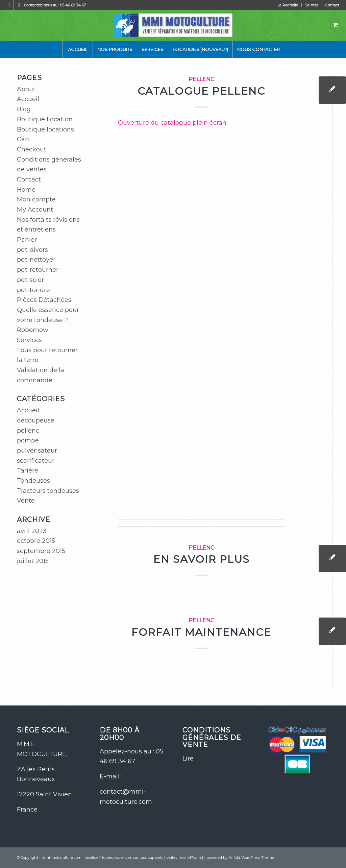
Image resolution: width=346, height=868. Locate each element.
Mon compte (36, 199)
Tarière (28, 471)
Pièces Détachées (44, 300)
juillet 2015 (33, 561)
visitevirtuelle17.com (184, 858)
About (26, 89)
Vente (26, 501)
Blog (24, 109)
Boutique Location (45, 119)
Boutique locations (45, 129)
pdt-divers (32, 250)
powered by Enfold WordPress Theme (240, 858)
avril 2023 (32, 531)
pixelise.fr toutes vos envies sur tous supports (124, 858)
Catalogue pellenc (201, 91)
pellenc (201, 79)
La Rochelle (288, 5)
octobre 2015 (36, 541)
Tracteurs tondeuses (48, 491)
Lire (188, 758)
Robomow (33, 330)
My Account (35, 210)
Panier (27, 240)
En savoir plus (202, 559)
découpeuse (36, 420)
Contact (332, 5)
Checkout (32, 149)
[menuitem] (288, 5)
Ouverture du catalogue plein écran (172, 123)
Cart (23, 139)
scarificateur (36, 461)
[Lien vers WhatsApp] (19, 5)
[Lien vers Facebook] (9, 5)
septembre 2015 (41, 551)
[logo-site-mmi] (173, 25)
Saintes (312, 5)
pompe (28, 440)
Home (26, 190)
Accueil (28, 99)
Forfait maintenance (201, 632)
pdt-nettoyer (36, 260)
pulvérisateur (37, 451)
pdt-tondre (33, 290)
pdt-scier (30, 280)
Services (29, 340)
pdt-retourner (38, 270)
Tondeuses (33, 481)
